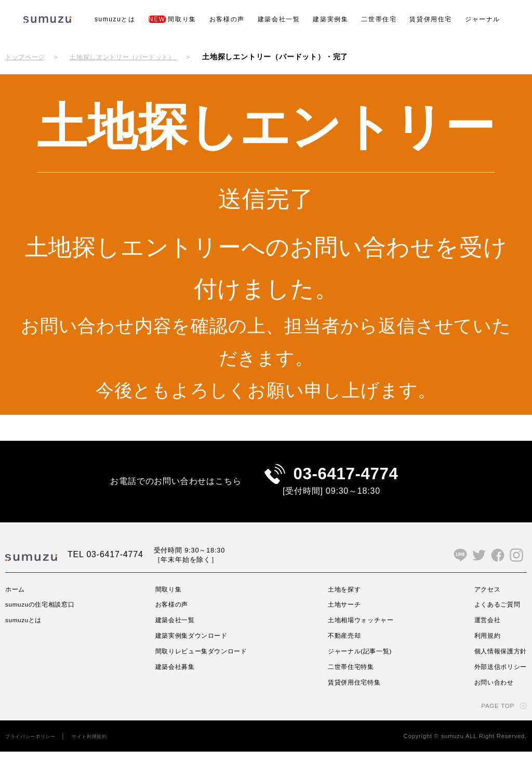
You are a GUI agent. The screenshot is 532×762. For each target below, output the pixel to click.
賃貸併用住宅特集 (355, 692)
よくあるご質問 (493, 615)
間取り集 (172, 19)
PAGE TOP (494, 716)
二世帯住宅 (379, 19)
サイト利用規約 (104, 746)
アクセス (481, 599)
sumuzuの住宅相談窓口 (46, 615)
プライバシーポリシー (36, 746)
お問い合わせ (489, 692)
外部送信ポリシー (496, 677)
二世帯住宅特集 (351, 677)
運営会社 (481, 630)
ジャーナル (483, 19)
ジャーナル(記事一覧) (362, 661)
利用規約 (481, 646)
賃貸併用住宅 (431, 19)
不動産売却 (343, 646)
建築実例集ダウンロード (195, 646)
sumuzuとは (115, 19)
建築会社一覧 (279, 19)
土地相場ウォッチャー (363, 630)
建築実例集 (330, 19)
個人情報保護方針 (496, 661)
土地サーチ (343, 615)
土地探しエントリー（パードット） (139, 57)
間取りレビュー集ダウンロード (206, 661)
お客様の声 (227, 19)
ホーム (17, 599)
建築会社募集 (175, 677)
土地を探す (343, 599)
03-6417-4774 (346, 479)
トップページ (28, 57)
